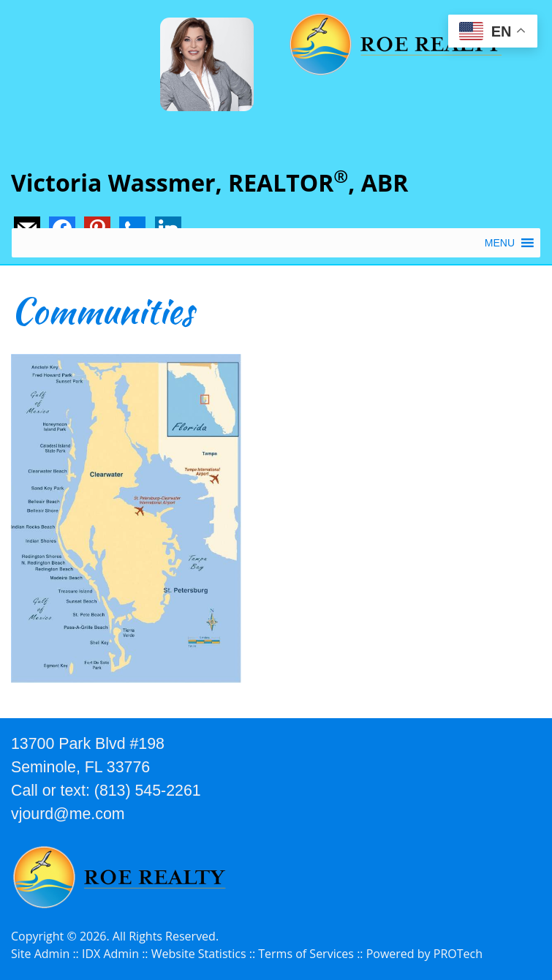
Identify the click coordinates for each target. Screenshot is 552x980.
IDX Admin (110, 954)
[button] (500, 243)
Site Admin (40, 954)
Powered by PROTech (424, 954)
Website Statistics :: (205, 954)
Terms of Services (306, 954)
